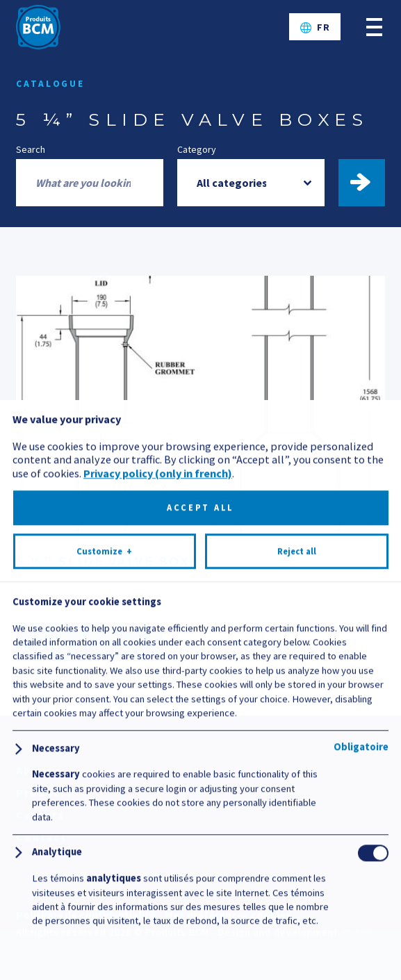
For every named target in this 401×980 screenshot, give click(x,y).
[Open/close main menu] (374, 27)
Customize (104, 914)
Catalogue (50, 84)
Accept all (200, 870)
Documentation (89, 642)
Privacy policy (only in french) (158, 836)
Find (368, 183)
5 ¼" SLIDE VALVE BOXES (112, 561)
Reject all (297, 914)
